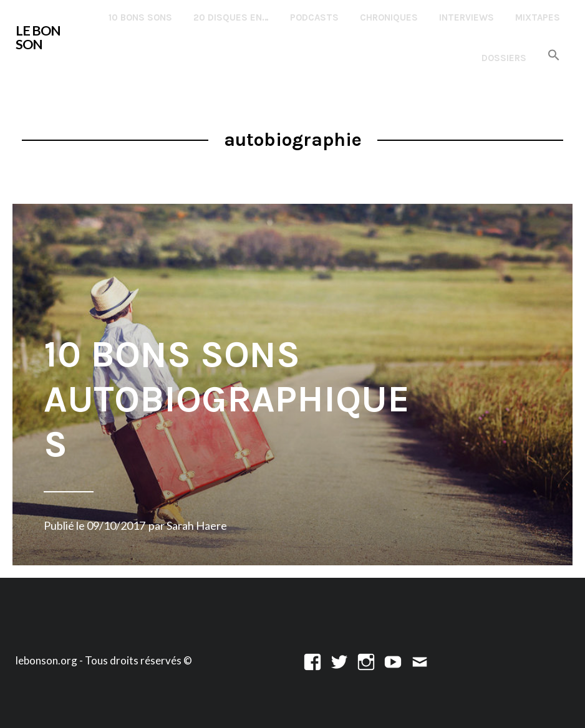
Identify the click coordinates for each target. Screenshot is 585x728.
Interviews (467, 17)
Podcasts (314, 17)
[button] (554, 56)
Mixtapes (538, 17)
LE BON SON (38, 37)
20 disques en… (231, 17)
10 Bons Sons (140, 17)
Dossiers (504, 58)
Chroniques (389, 17)
